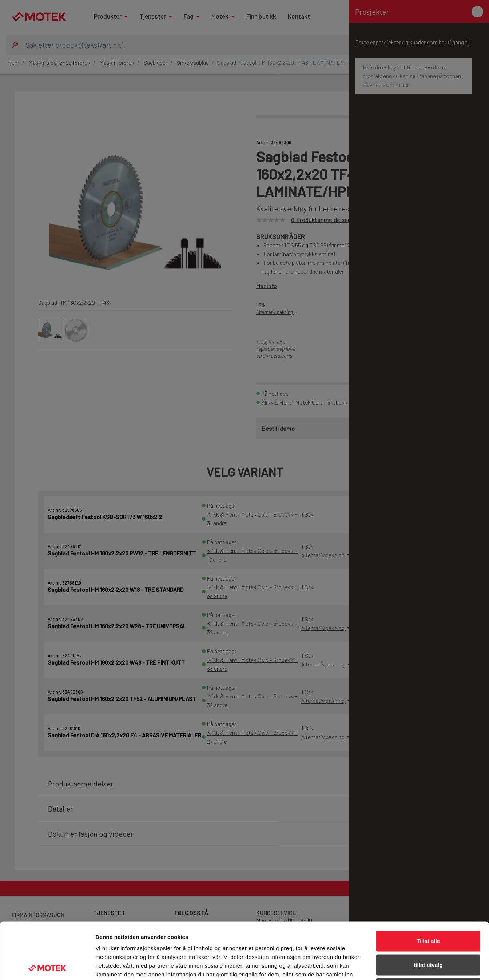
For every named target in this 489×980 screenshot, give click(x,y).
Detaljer (387, 966)
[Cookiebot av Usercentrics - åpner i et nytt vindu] (47, 966)
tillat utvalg (428, 909)
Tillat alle (428, 885)
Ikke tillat (428, 932)
